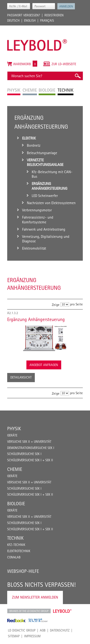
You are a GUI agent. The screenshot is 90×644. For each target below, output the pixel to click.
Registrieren (54, 15)
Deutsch (13, 20)
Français (47, 20)
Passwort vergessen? (24, 15)
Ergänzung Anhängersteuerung (36, 319)
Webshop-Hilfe (23, 571)
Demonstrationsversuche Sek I (31, 448)
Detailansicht (21, 377)
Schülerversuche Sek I (24, 454)
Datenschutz (60, 630)
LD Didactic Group (22, 630)
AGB (43, 630)
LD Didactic (29, 611)
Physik (14, 429)
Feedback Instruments (16, 620)
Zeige (56, 305)
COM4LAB (14, 557)
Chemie (15, 469)
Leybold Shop (62, 611)
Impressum (32, 636)
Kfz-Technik (16, 545)
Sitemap (14, 636)
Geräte (12, 435)
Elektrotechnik (19, 551)
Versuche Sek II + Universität (29, 442)
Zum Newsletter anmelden (35, 597)
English (30, 20)
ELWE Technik (38, 620)
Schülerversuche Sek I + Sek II (30, 460)
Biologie (16, 504)
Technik (15, 538)
